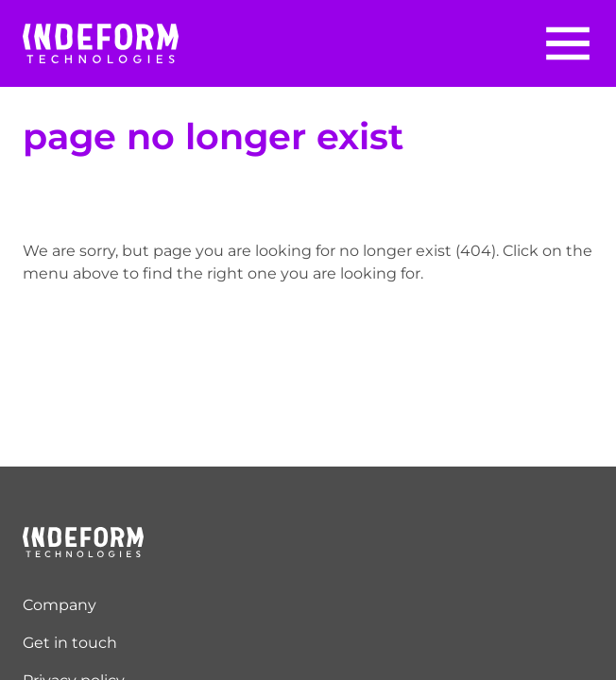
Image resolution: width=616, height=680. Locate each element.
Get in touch (70, 643)
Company (60, 605)
